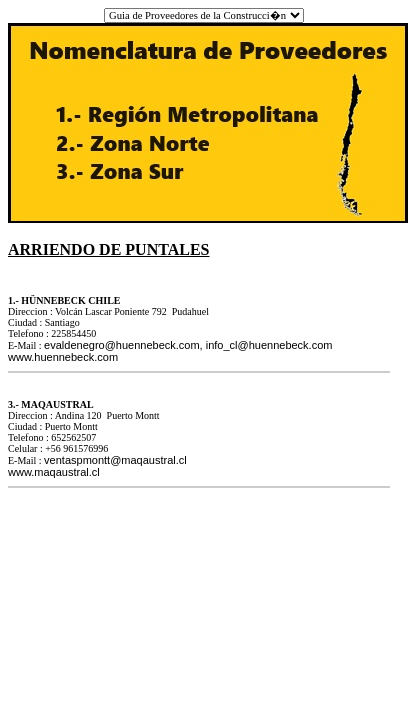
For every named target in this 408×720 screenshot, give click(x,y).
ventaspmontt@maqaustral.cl (115, 460)
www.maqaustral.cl (54, 472)
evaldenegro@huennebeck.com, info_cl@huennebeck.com (188, 345)
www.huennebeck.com (63, 357)
